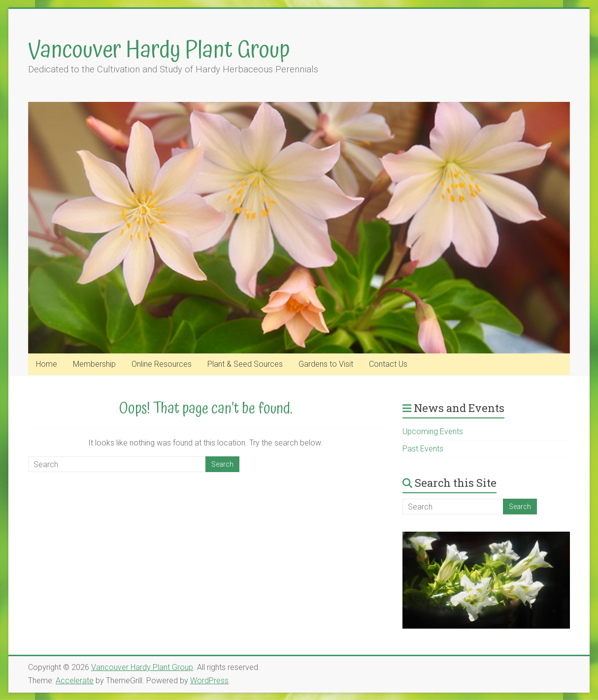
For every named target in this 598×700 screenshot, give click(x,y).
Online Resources (162, 364)
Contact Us (388, 364)
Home (47, 364)
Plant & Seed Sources (245, 364)
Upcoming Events (433, 431)
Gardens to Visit (326, 364)
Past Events (423, 449)
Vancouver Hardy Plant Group (159, 50)
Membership (94, 364)
